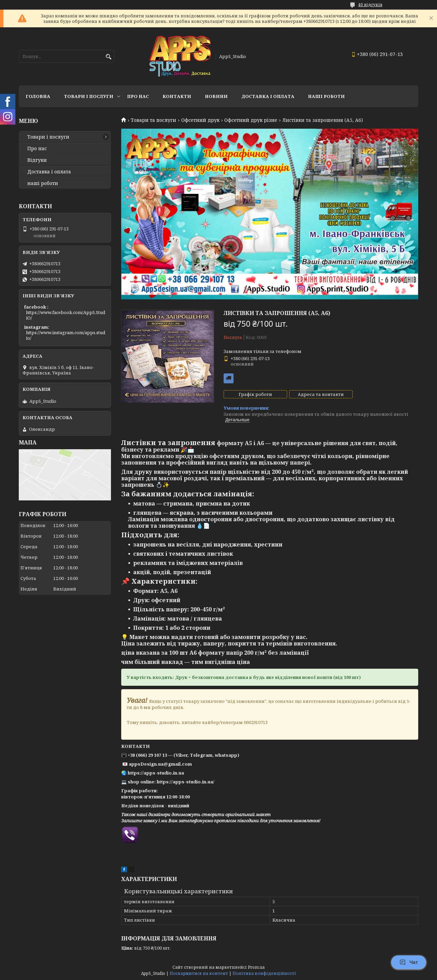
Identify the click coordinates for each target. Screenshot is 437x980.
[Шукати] (108, 57)
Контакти (177, 96)
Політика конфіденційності (264, 973)
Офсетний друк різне (251, 120)
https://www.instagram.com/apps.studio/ (66, 335)
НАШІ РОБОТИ (326, 96)
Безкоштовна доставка (229, 378)
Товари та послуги (153, 120)
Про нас (138, 96)
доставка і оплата (268, 96)
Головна (38, 96)
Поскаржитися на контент (199, 973)
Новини (216, 96)
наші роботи (43, 183)
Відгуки (37, 160)
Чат (409, 962)
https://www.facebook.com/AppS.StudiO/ (66, 315)
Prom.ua (256, 967)
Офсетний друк (200, 120)
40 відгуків (370, 5)
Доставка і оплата (49, 172)
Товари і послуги (89, 96)
